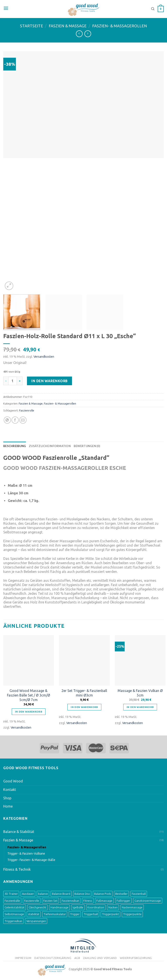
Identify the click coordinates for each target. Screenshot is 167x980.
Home (8, 806)
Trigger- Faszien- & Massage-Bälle (31, 860)
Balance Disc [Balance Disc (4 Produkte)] (82, 894)
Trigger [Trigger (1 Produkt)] (75, 914)
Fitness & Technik (17, 869)
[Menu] (6, 8)
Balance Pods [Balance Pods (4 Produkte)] (103, 894)
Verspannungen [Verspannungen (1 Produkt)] (36, 921)
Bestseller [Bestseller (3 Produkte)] (121, 894)
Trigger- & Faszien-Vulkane (26, 854)
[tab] (15, 446)
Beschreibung (15, 446)
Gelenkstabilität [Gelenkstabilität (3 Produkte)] (15, 907)
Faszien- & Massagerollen (120, 26)
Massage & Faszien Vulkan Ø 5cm (140, 693)
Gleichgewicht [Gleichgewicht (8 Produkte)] (38, 907)
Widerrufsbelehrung (136, 958)
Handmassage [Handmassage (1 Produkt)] (59, 907)
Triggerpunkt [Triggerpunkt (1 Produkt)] (110, 914)
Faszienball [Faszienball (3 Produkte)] (139, 894)
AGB (77, 958)
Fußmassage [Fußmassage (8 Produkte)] (104, 901)
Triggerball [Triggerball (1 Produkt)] (91, 914)
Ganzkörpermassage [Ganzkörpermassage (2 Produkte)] (148, 901)
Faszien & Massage (68, 26)
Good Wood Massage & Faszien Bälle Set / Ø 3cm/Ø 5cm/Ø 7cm (28, 695)
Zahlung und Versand (100, 958)
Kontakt (10, 790)
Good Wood (13, 781)
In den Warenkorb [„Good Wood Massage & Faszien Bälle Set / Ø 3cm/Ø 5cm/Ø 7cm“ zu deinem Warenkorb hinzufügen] (29, 712)
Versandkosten (44, 357)
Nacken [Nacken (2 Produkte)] (113, 907)
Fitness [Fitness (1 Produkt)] (88, 901)
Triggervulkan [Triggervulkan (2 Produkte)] (13, 921)
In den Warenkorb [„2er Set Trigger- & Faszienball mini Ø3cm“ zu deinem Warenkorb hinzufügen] (84, 707)
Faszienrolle (27, 410)
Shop (7, 798)
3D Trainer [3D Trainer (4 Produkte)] (11, 894)
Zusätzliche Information (50, 446)
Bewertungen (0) (87, 446)
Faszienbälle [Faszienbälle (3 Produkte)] (12, 901)
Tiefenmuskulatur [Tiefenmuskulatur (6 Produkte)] (55, 914)
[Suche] (153, 9)
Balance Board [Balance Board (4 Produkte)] (61, 894)
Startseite (32, 26)
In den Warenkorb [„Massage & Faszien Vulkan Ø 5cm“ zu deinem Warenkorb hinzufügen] (140, 707)
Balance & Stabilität (19, 832)
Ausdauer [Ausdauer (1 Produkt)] (28, 894)
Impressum (23, 958)
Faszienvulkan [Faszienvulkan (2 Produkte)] (70, 901)
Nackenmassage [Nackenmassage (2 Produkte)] (132, 907)
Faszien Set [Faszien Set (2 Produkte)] (50, 901)
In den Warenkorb (49, 381)
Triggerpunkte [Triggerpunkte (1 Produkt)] (132, 914)
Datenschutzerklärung (53, 958)
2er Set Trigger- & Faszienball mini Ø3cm (84, 693)
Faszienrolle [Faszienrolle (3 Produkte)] (32, 901)
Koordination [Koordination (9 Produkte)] (96, 907)
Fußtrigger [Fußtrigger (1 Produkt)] (123, 901)
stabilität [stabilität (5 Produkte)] (34, 914)
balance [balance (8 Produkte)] (43, 894)
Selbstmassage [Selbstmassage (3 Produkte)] (14, 914)
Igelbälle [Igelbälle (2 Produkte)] (78, 907)
